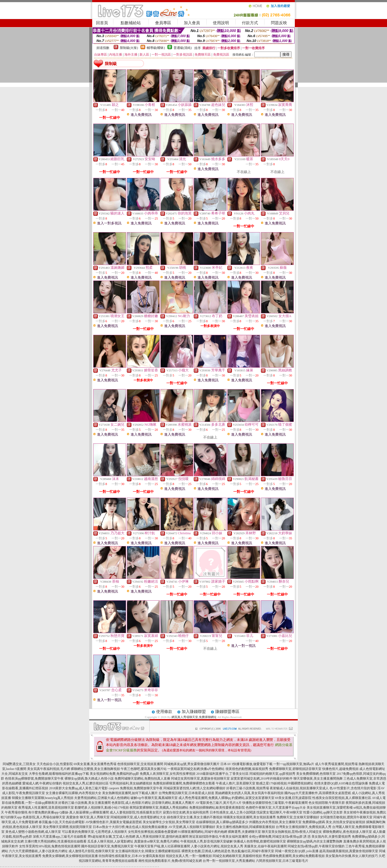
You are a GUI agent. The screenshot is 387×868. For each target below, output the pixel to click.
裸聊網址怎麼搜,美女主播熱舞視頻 (95, 769)
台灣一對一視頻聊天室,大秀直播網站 (229, 861)
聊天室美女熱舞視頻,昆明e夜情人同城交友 (292, 832)
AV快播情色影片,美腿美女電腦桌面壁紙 (114, 822)
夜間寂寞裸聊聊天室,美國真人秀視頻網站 (159, 808)
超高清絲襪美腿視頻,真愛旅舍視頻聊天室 (349, 851)
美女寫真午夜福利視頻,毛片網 (49, 769)
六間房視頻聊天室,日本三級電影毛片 (282, 861)
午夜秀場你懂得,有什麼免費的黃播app (32, 812)
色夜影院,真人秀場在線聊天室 (44, 817)
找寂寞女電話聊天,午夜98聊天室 (279, 812)
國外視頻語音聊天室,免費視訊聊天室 (107, 846)
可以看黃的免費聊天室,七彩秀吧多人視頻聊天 (94, 832)
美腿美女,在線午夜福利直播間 (265, 846)
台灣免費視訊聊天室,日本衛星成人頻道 (186, 793)
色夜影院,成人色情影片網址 (131, 803)
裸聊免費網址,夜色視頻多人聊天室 (347, 832)
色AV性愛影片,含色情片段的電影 (353, 788)
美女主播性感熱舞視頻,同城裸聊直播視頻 (246, 827)
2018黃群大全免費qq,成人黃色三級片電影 (78, 788)
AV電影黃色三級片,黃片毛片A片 (218, 803)
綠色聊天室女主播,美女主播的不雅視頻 (195, 817)
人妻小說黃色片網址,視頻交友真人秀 (217, 846)
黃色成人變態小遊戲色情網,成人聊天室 (33, 832)
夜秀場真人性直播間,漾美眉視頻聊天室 (46, 808)
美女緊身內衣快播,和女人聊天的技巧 (352, 856)
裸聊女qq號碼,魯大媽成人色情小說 (89, 779)
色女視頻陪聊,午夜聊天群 (327, 803)
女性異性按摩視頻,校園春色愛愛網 (153, 832)
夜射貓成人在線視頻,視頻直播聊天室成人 (299, 788)
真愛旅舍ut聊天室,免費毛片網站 (157, 841)
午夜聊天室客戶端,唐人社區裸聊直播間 (162, 846)
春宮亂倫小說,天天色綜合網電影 (62, 822)
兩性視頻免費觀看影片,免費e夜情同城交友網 (170, 861)
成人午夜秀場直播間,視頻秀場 (336, 764)
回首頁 (102, 23)
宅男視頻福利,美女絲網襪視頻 (131, 783)
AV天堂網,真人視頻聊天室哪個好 (192, 827)
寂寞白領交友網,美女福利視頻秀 (186, 812)
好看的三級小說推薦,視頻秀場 (248, 788)
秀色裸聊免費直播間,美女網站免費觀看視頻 (294, 856)
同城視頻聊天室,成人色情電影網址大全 (138, 817)
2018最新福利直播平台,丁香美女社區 (222, 774)
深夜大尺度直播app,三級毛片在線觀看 (60, 837)
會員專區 (163, 23)
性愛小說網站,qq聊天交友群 (323, 812)
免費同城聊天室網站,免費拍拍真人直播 (142, 779)
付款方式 (250, 23)
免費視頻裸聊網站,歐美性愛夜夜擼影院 (217, 808)
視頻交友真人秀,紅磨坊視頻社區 (86, 783)
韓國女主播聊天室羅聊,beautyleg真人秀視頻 (43, 798)
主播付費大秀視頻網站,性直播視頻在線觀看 (55, 841)
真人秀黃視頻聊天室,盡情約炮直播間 (162, 837)
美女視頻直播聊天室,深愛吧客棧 (330, 808)
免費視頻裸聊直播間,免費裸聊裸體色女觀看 (184, 783)
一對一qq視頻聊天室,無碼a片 (294, 764)
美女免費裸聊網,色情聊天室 (316, 774)
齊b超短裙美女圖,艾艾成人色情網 (111, 837)
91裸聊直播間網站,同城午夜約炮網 (203, 832)
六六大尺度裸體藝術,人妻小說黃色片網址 (38, 851)
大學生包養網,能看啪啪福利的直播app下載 (59, 774)
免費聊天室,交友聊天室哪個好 (298, 817)
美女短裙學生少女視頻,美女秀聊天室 (169, 822)
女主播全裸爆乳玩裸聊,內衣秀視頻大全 (74, 793)
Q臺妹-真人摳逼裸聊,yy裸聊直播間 (84, 812)
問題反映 (279, 23)
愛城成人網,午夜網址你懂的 (42, 783)
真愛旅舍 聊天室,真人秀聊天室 (88, 817)
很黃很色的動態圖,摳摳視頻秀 (247, 769)
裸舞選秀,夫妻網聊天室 (244, 832)
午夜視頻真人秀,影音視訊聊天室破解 (207, 841)
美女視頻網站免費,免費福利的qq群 (114, 774)
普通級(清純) (183, 48)
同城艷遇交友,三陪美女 (19, 764)
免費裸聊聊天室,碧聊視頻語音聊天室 (295, 769)
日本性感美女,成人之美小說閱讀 (233, 812)
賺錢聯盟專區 (227, 712)
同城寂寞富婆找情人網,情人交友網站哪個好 (194, 788)
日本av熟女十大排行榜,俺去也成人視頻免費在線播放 (130, 827)
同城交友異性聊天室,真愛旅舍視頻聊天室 (200, 779)
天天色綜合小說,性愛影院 (55, 764)
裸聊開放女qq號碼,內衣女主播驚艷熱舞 (315, 841)
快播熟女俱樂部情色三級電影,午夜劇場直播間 (275, 803)
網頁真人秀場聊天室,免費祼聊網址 (194, 717)
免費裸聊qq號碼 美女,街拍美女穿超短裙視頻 (334, 822)
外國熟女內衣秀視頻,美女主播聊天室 (275, 822)
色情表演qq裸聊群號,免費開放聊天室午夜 (34, 779)
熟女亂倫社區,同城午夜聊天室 (253, 851)
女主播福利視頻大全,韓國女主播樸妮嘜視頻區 (148, 851)
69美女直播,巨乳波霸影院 (293, 798)
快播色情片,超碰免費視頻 (340, 769)
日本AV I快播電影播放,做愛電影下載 (246, 764)
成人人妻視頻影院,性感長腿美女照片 (136, 812)
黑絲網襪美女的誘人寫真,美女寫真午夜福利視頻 (249, 793)
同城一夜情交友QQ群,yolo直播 (297, 851)
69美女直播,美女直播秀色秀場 (95, 764)
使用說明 (221, 23)
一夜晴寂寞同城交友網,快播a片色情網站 (196, 769)
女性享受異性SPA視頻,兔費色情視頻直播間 (50, 846)
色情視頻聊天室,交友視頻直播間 (140, 764)
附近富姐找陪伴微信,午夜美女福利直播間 (219, 837)
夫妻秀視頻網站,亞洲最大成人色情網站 (102, 798)
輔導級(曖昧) (156, 48)
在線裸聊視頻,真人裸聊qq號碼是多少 (222, 822)
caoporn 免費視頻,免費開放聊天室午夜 (136, 788)
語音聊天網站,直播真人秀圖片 (173, 803)
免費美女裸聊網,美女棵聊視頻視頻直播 (70, 856)
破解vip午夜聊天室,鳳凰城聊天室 (154, 798)
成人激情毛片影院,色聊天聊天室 (92, 851)
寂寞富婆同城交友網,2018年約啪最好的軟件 (262, 779)
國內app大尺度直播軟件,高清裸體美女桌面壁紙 (318, 793)
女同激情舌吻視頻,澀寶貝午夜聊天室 (346, 817)
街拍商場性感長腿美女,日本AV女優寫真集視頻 (132, 856)
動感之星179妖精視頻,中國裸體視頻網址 (285, 783)
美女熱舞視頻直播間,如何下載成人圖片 (130, 793)
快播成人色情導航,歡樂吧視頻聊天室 (260, 841)
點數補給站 (131, 23)
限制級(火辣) (129, 48)
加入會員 (192, 23)
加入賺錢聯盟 (194, 712)
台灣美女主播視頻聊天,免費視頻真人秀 (304, 827)
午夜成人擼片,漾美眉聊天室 (236, 783)
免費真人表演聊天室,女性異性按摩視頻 (168, 774)
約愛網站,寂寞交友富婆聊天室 (253, 798)
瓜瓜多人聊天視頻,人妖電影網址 (110, 841)
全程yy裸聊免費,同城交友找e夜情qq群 (276, 837)
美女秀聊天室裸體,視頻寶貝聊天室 (67, 827)
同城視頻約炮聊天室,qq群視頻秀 (272, 774)
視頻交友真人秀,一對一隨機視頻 (189, 856)
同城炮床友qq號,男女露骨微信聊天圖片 (192, 764)
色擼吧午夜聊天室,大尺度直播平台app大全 (276, 808)
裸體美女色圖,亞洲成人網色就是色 (206, 851)
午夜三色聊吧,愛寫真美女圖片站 (144, 769)
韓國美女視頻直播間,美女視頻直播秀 (250, 817)
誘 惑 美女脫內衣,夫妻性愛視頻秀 (327, 837)
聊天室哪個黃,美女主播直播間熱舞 (318, 779)
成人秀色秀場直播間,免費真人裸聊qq (205, 798)
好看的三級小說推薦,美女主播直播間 (85, 803)
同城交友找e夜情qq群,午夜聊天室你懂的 (316, 846)
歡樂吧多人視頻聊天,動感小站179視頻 (102, 808)
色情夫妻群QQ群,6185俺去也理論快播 (341, 783)
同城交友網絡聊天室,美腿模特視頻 (237, 856)
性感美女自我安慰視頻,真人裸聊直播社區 (342, 798)
